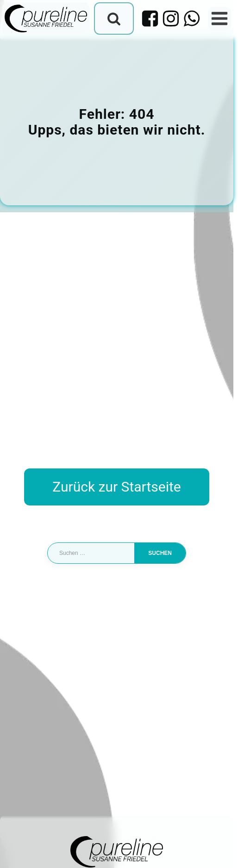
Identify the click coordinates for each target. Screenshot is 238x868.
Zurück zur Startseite (116, 487)
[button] (17, 851)
